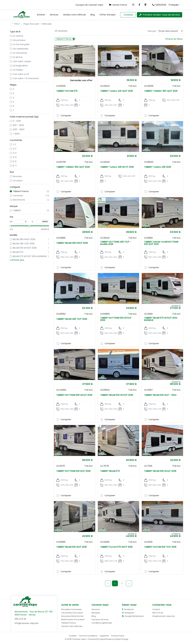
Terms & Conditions (88, 636)
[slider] (10, 226)
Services (54, 15)
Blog (93, 15)
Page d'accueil (31, 24)
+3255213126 (159, 5)
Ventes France (118, 5)
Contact (129, 15)
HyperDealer (106, 639)
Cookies (73, 636)
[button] (41, 15)
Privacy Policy (118, 636)
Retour (16, 24)
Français (174, 5)
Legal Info (104, 636)
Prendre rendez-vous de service (160, 15)
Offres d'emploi (107, 15)
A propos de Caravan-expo (89, 5)
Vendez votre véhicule (74, 15)
